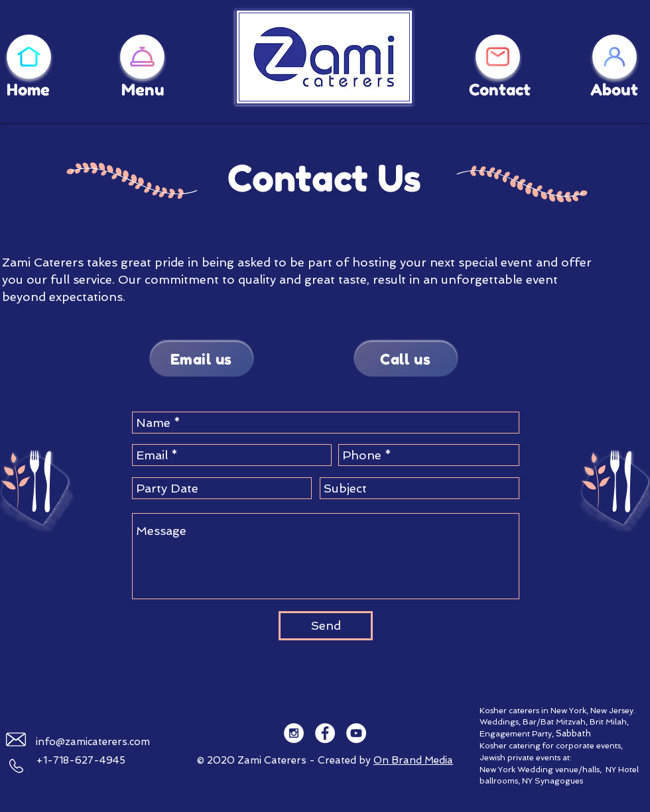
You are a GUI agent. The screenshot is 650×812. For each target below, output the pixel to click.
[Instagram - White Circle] (294, 733)
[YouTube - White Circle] (356, 733)
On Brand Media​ (413, 760)
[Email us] (202, 359)
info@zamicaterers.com (93, 742)
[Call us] (406, 359)
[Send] (326, 626)
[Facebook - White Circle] (325, 733)
